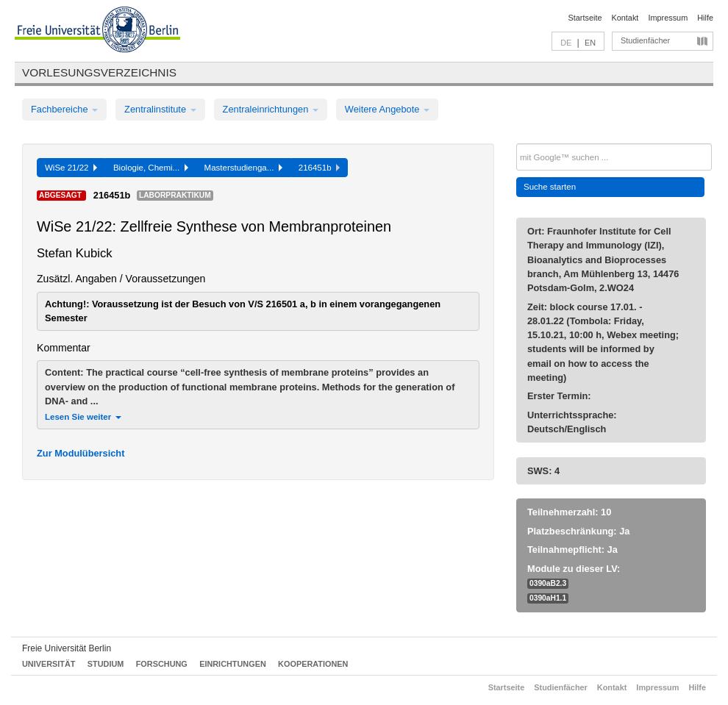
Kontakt (625, 18)
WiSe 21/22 (71, 168)
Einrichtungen (233, 664)
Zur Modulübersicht (81, 453)
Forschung (162, 664)
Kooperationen (313, 664)
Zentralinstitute (160, 109)
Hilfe (705, 18)
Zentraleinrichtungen (271, 109)
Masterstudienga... (243, 168)
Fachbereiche (64, 109)
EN (590, 43)
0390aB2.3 (548, 583)
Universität (49, 664)
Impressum (668, 18)
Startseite (585, 18)
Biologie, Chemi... (151, 168)
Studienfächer (645, 40)
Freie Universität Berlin (67, 648)
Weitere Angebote (387, 109)
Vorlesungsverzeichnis (99, 72)
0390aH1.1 (548, 598)
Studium (106, 664)
